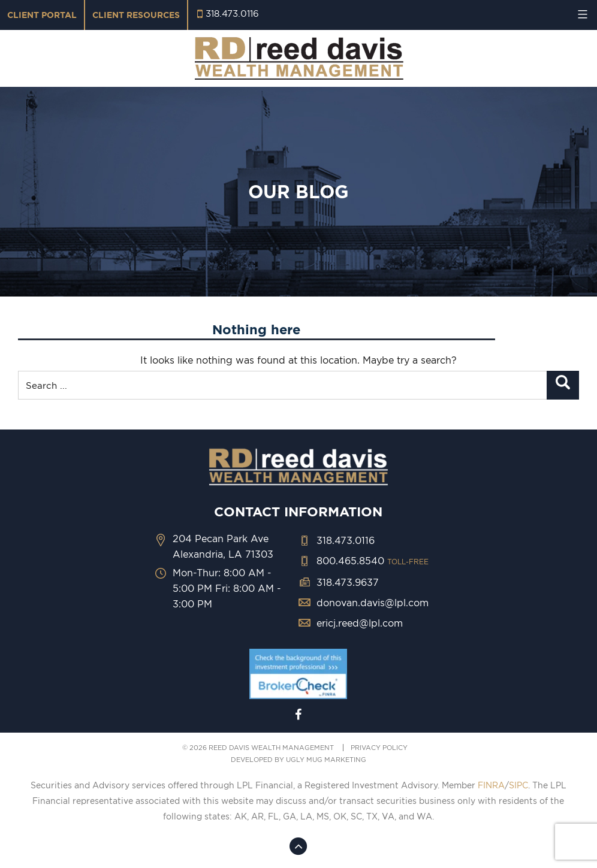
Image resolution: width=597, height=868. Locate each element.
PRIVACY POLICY (379, 748)
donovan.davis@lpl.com (373, 603)
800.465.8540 (373, 561)
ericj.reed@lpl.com (360, 623)
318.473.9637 (348, 582)
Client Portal (42, 15)
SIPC (518, 785)
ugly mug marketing (326, 760)
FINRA (491, 785)
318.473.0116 (232, 13)
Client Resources (136, 15)
